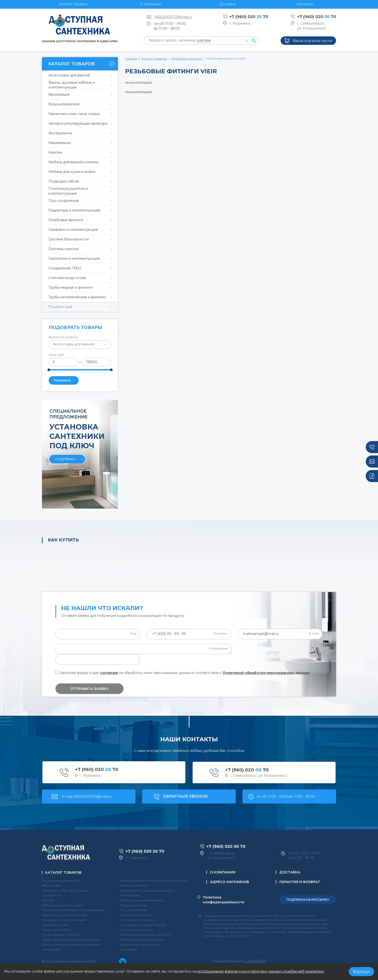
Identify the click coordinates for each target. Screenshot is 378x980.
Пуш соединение (133, 910)
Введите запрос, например (180, 40)
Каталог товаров (154, 58)
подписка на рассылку (308, 900)
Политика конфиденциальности (224, 900)
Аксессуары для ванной (60, 881)
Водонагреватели (134, 885)
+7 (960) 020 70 (249, 17)
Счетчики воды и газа (137, 930)
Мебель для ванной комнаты (142, 900)
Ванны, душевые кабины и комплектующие (153, 881)
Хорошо (361, 972)
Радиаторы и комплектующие (65, 915)
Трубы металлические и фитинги (146, 935)
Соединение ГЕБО (56, 930)
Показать (62, 380)
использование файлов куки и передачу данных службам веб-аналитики (261, 971)
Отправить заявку (89, 689)
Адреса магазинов (229, 882)
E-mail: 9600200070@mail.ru (87, 796)
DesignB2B (256, 961)
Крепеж (48, 900)
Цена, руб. (57, 355)
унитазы (204, 40)
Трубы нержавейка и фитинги (143, 940)
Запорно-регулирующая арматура (147, 890)
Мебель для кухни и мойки (62, 905)
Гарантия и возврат (300, 882)
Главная (131, 58)
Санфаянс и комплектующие (64, 920)
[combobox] (80, 345)
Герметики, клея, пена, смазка (65, 890)
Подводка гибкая (134, 905)
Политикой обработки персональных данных (266, 673)
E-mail (314, 633)
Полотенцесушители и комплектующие (73, 910)
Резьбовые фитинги (187, 58)
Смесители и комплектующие (143, 925)
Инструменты (52, 895)
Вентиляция (51, 885)
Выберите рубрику (64, 337)
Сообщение (218, 648)
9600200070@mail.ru (173, 17)
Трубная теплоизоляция (140, 944)
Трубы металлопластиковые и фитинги (72, 940)
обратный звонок (185, 796)
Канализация (130, 895)
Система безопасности (138, 920)
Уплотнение (51, 949)
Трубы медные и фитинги (61, 935)
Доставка (290, 872)
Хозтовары (129, 949)
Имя (133, 633)
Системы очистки (55, 925)
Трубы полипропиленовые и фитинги (71, 944)
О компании (223, 872)
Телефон (220, 633)
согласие (109, 673)
